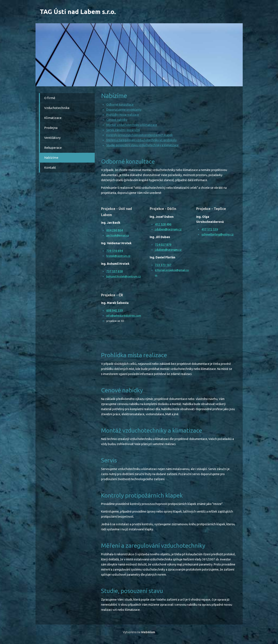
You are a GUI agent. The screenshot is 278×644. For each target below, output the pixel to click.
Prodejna (51, 128)
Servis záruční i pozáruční (123, 130)
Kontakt (50, 168)
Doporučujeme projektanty (124, 110)
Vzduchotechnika (57, 108)
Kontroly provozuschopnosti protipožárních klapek (140, 135)
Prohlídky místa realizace (123, 115)
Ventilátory (52, 138)
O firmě (50, 98)
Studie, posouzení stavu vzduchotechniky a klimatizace (142, 145)
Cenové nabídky (117, 120)
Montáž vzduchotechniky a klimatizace (132, 125)
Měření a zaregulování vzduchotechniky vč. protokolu (141, 140)
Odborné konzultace (120, 105)
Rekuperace (53, 148)
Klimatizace (53, 118)
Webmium (148, 632)
